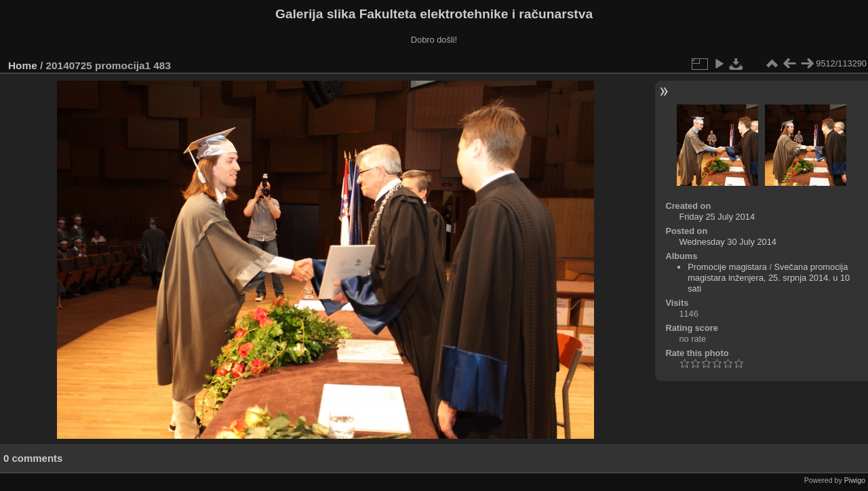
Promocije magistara (727, 267)
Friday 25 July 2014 (717, 217)
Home (23, 65)
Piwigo (855, 480)
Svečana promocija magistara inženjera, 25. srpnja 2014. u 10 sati (769, 278)
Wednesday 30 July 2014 (727, 242)
